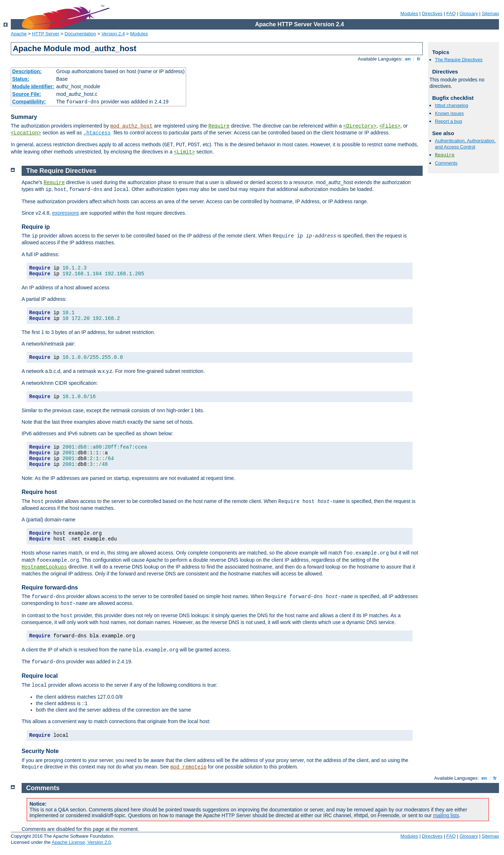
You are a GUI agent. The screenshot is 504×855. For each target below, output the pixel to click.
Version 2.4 (113, 34)
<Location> (26, 133)
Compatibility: (29, 102)
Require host (39, 492)
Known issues (449, 113)
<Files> (390, 126)
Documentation (80, 34)
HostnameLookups (44, 567)
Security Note (40, 751)
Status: (21, 79)
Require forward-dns (50, 587)
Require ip (36, 227)
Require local (40, 676)
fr (419, 59)
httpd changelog (452, 105)
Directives (432, 14)
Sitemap (490, 14)
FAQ (451, 14)
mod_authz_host (131, 126)
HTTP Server (46, 34)
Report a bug (448, 121)
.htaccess (97, 133)
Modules (409, 14)
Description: (27, 71)
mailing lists (446, 815)
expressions (66, 213)
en (408, 59)
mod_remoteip (188, 767)
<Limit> (184, 152)
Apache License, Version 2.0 (81, 842)
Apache (19, 34)
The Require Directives (459, 60)
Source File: (27, 94)
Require (219, 126)
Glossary (469, 14)
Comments (446, 163)
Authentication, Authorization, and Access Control (465, 144)
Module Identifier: (33, 86)
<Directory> (360, 126)
